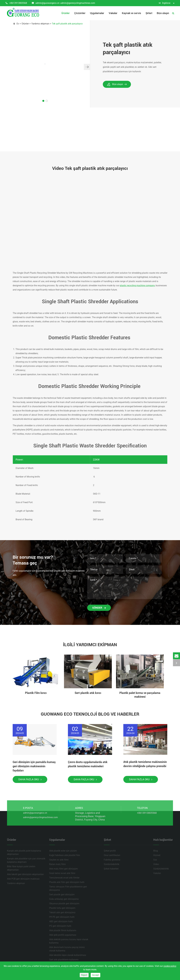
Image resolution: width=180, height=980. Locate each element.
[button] (87, 67)
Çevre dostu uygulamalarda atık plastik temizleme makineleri (88, 764)
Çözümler (80, 13)
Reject (84, 975)
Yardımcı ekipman (40, 24)
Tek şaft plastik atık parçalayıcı (67, 24)
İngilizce (166, 3)
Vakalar (113, 13)
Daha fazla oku (30, 779)
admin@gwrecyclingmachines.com (78, 3)
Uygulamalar (97, 13)
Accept (95, 975)
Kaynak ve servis (131, 13)
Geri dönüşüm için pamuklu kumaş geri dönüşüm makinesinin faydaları (34, 766)
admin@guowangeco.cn (46, 3)
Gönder (99, 608)
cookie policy (170, 966)
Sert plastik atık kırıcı (88, 693)
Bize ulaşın (163, 13)
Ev (18, 24)
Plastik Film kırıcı (36, 693)
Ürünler (66, 13)
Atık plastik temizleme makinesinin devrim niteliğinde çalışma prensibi (145, 764)
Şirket (149, 13)
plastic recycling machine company (137, 286)
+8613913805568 (16, 3)
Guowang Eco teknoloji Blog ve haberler (90, 714)
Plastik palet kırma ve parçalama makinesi (140, 695)
